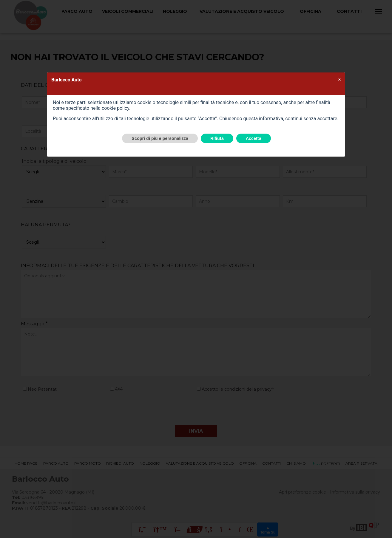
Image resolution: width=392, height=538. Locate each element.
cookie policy (115, 108)
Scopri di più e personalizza (160, 138)
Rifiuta (217, 138)
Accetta (254, 138)
